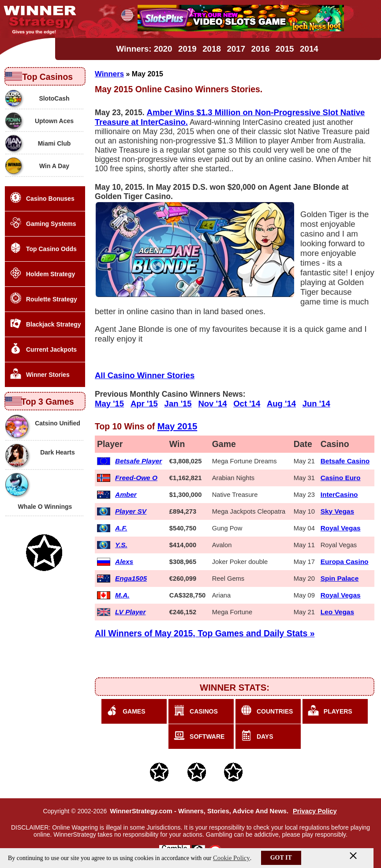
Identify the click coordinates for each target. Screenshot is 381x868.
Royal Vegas (341, 528)
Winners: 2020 (144, 49)
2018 (212, 49)
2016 (261, 49)
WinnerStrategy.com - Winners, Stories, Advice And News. (199, 811)
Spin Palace (340, 578)
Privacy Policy (315, 811)
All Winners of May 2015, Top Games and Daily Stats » (205, 633)
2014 (309, 49)
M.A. (122, 595)
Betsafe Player (138, 461)
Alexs (124, 562)
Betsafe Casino (345, 461)
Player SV (131, 511)
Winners (109, 74)
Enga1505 (131, 578)
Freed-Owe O (136, 478)
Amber (126, 494)
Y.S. (121, 545)
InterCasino (339, 494)
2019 (187, 49)
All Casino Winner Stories (145, 375)
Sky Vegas (337, 511)
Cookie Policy (232, 858)
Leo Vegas (337, 612)
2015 (285, 49)
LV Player (130, 612)
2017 (236, 49)
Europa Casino (345, 562)
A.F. (121, 528)
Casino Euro (341, 478)
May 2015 (177, 426)
